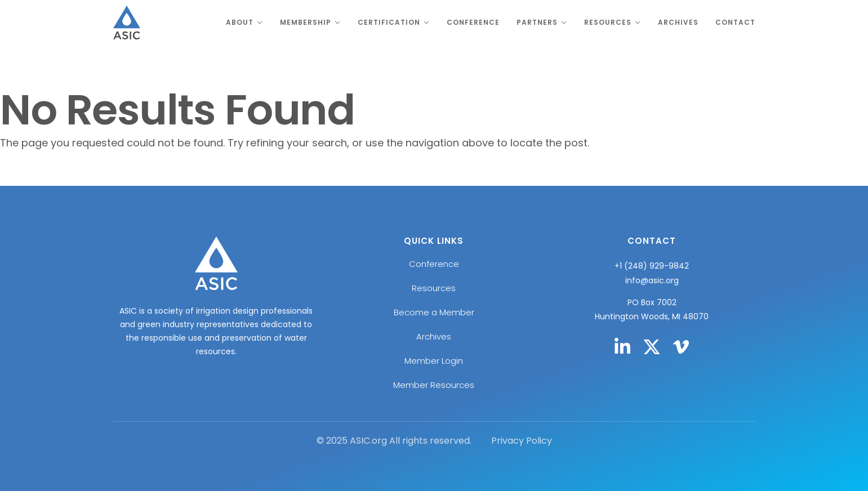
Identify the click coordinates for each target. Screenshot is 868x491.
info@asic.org (652, 280)
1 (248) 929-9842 (654, 266)
